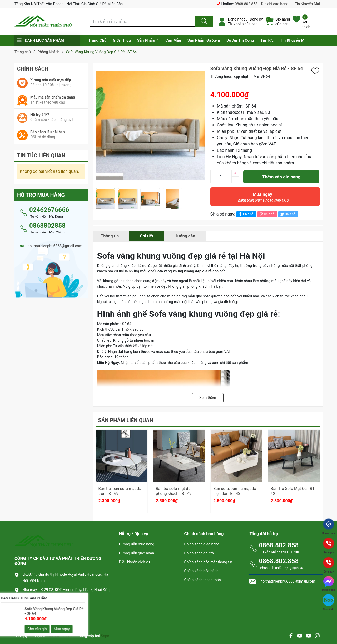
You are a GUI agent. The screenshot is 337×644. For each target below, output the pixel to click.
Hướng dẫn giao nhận (137, 553)
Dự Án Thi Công (240, 40)
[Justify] (203, 21)
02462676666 (49, 210)
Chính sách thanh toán (203, 580)
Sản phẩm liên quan (126, 420)
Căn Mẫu (173, 40)
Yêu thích (306, 25)
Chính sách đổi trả (199, 553)
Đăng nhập (237, 19)
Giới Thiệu (122, 40)
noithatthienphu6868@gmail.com (54, 614)
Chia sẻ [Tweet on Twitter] (287, 214)
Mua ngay (262, 198)
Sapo (105, 636)
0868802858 (47, 226)
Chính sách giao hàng (202, 544)
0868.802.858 (246, 4)
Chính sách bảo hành (201, 571)
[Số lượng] (221, 177)
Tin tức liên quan (41, 155)
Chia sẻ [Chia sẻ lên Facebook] (246, 214)
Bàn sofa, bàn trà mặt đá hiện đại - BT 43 (235, 491)
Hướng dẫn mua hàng (137, 544)
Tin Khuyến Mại (307, 4)
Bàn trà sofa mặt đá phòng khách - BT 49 (174, 491)
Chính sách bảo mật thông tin (208, 562)
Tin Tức (267, 40)
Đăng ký (256, 19)
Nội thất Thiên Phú (63, 636)
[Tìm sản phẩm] (142, 21)
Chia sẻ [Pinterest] (267, 214)
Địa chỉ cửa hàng (275, 4)
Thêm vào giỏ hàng (281, 177)
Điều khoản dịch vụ (134, 562)
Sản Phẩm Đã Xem (204, 40)
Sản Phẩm (146, 40)
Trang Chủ (97, 40)
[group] (150, 126)
